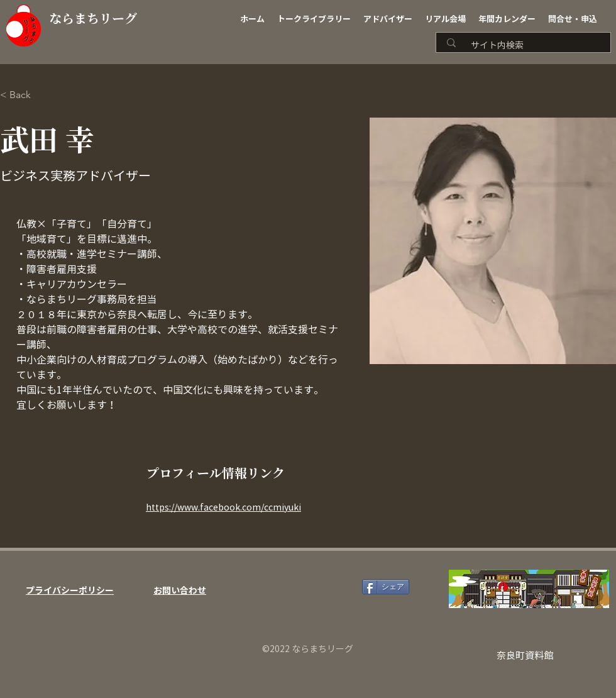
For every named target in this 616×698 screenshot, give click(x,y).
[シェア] (386, 587)
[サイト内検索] (527, 46)
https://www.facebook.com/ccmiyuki (223, 507)
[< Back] (25, 95)
